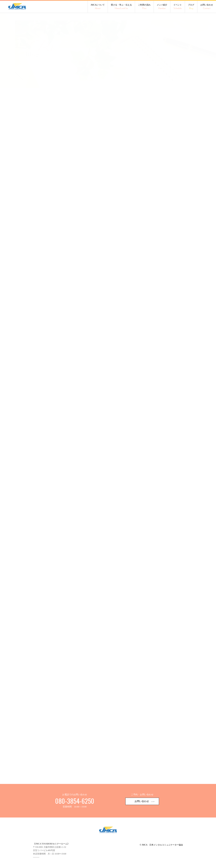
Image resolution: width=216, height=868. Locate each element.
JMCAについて (98, 7)
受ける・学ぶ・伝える (121, 7)
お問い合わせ (207, 7)
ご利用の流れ (144, 7)
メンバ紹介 (162, 7)
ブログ (191, 7)
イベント (178, 7)
